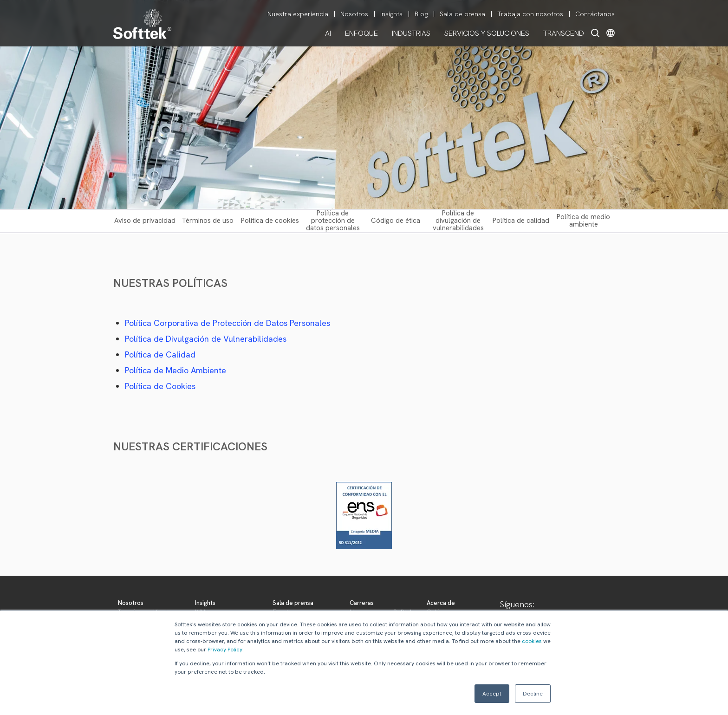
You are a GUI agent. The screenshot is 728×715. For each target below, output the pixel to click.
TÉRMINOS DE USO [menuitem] (208, 221)
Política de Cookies (160, 386)
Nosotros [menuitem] (354, 14)
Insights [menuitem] (391, 14)
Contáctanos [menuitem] (595, 14)
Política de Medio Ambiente (175, 370)
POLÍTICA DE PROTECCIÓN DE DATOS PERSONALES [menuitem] (333, 221)
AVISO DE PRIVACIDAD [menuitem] (145, 221)
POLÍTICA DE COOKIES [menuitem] (270, 221)
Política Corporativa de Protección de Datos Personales (227, 323)
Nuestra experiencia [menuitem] (298, 14)
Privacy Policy (225, 650)
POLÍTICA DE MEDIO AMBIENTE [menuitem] (583, 221)
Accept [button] (492, 694)
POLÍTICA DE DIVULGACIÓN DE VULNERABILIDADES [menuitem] (458, 221)
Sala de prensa (293, 603)
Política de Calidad (160, 354)
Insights (205, 603)
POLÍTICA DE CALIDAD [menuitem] (521, 221)
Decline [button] (533, 694)
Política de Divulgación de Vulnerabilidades (206, 339)
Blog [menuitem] (421, 14)
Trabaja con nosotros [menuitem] (530, 14)
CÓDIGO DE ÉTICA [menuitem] (396, 221)
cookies (532, 641)
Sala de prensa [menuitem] (462, 14)
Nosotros (131, 603)
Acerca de (441, 603)
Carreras (362, 603)
